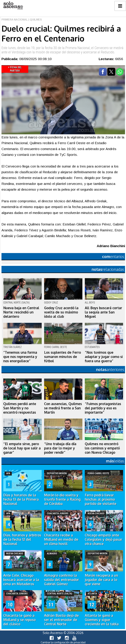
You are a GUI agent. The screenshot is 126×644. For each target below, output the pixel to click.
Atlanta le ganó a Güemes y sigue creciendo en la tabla (102, 620)
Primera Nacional (15, 20)
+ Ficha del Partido (15, 69)
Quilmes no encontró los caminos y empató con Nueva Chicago (102, 448)
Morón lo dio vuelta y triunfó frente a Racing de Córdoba (62, 499)
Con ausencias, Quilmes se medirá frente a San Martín (63, 408)
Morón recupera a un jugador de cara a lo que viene (101, 580)
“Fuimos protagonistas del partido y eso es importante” (103, 408)
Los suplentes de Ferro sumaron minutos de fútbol (63, 357)
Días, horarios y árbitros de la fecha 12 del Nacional (22, 539)
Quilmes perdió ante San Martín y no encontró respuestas (20, 408)
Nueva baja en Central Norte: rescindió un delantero (21, 312)
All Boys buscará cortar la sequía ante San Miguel (103, 312)
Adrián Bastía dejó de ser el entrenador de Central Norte (61, 620)
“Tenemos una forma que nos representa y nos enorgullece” (20, 357)
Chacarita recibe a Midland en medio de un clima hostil (61, 539)
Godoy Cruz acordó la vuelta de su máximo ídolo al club (61, 312)
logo (13, 6)
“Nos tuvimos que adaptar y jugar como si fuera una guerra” (104, 357)
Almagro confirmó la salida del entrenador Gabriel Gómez (62, 580)
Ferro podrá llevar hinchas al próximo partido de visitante (101, 499)
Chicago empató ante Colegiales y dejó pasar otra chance (104, 539)
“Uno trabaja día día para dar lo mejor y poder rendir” (60, 448)
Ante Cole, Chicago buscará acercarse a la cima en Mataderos (21, 580)
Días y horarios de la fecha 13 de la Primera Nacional (21, 499)
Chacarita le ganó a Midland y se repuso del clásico (19, 620)
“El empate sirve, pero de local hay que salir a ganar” (22, 448)
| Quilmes (35, 20)
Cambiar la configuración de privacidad (63, 642)
